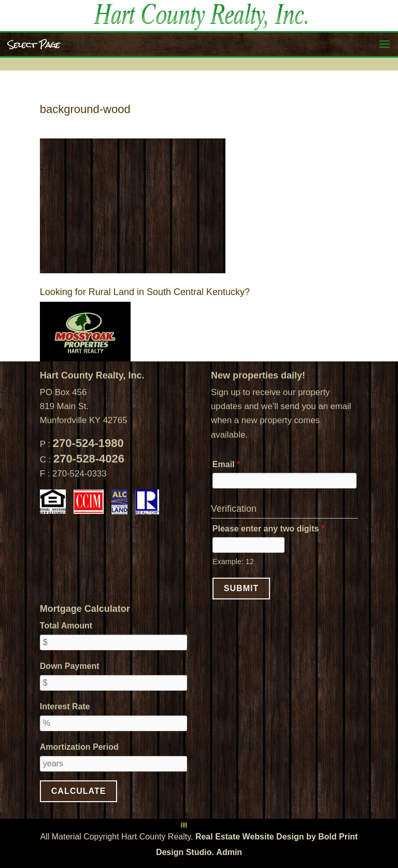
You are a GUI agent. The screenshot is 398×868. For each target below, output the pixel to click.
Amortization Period (79, 747)
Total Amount (66, 626)
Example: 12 (233, 562)
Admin (229, 852)
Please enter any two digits (268, 529)
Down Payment (70, 666)
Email (226, 464)
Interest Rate (65, 706)
